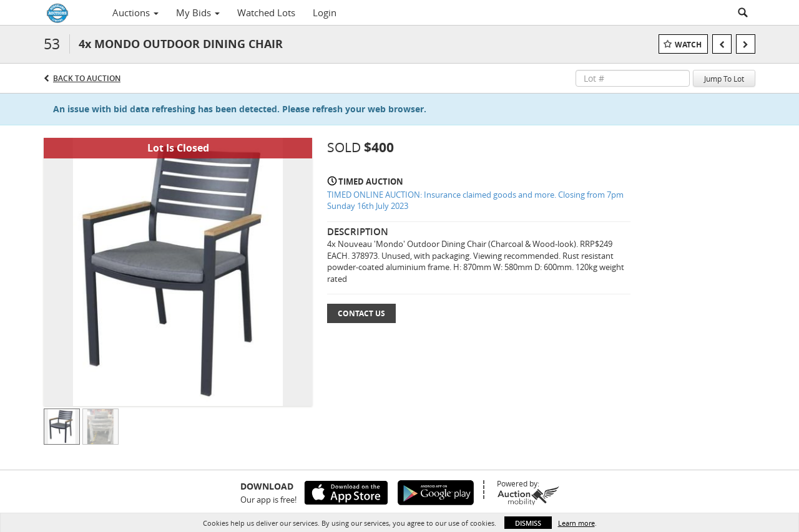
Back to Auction (87, 78)
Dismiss (528, 523)
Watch (688, 45)
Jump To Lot (724, 79)
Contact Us (361, 313)
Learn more (576, 523)
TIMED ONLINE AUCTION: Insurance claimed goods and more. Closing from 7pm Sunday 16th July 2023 (475, 201)
